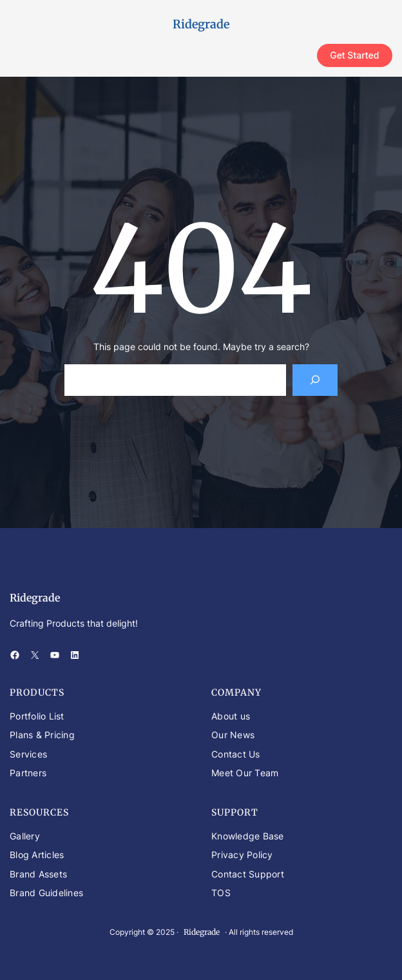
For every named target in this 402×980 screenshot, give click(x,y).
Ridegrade (201, 24)
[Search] (315, 380)
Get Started (354, 55)
